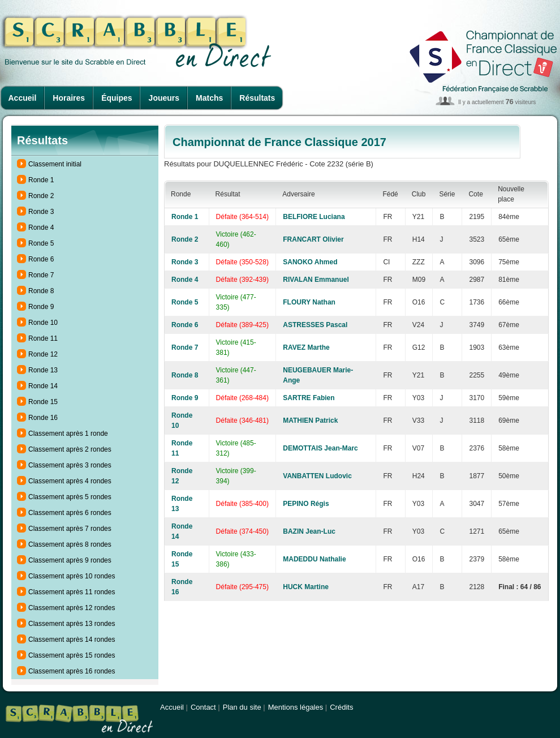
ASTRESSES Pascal (315, 325)
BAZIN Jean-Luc (309, 531)
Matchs (209, 98)
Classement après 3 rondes (70, 465)
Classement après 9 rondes (70, 560)
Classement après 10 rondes (72, 576)
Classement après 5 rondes (70, 497)
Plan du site (242, 707)
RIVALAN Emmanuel (316, 280)
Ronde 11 (43, 338)
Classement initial (55, 164)
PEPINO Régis (306, 504)
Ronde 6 (41, 259)
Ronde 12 (43, 354)
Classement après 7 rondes (70, 529)
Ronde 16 (43, 418)
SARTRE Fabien (309, 398)
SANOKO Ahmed (310, 262)
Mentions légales (296, 707)
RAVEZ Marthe (306, 347)
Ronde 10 (43, 323)
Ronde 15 (43, 402)
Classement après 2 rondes (70, 449)
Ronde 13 (43, 370)
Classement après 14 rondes (72, 640)
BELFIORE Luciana (314, 217)
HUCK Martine (306, 587)
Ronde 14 (43, 386)
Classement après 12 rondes (72, 608)
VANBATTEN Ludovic (317, 476)
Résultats (257, 98)
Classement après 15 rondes (72, 655)
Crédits (341, 707)
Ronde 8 (41, 291)
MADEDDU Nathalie (314, 559)
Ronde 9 (41, 307)
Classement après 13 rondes (72, 624)
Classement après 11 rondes (72, 592)
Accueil (23, 98)
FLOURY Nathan (309, 302)
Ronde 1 (41, 180)
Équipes (117, 98)
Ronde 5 (41, 243)
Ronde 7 (41, 275)
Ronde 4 (41, 228)
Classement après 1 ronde (68, 434)
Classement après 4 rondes (70, 481)
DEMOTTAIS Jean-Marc (320, 448)
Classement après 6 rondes (70, 513)
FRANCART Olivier (313, 239)
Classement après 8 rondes (70, 544)
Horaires (69, 98)
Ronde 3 (41, 212)
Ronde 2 (41, 196)
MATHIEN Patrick (310, 421)
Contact (203, 707)
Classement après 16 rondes (72, 671)
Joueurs (164, 98)
